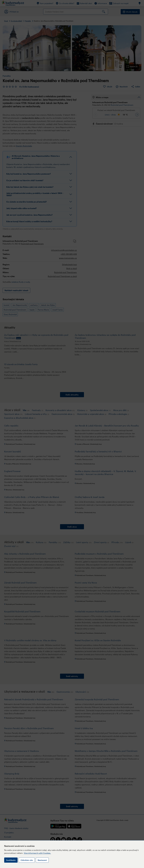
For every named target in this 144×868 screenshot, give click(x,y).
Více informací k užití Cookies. (37, 853)
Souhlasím (11, 860)
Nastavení (42, 860)
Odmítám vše (27, 860)
